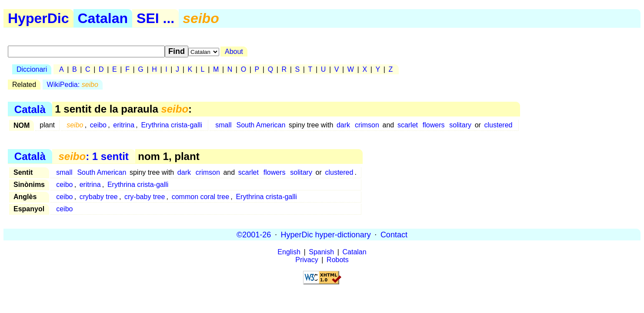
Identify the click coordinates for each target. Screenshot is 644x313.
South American (261, 125)
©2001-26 (254, 234)
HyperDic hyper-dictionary (326, 234)
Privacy (307, 260)
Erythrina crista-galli (171, 125)
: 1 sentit (93, 156)
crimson (367, 125)
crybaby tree (99, 197)
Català (30, 109)
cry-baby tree (145, 197)
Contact (394, 234)
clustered (499, 125)
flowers (434, 125)
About (234, 52)
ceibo (98, 125)
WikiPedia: (73, 85)
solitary (460, 125)
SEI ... (155, 18)
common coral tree (201, 197)
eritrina (124, 125)
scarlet (408, 125)
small (223, 125)
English (289, 252)
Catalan (103, 18)
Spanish (321, 252)
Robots (338, 260)
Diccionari (32, 69)
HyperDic (38, 18)
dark (343, 125)
